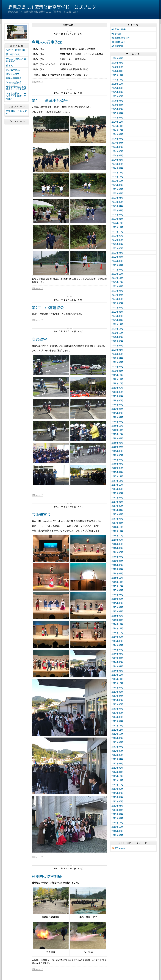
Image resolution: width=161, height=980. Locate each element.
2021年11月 (117, 278)
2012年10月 (117, 734)
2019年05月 (117, 404)
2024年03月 (117, 160)
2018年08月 (117, 443)
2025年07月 (117, 92)
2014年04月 (117, 658)
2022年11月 (117, 227)
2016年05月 (117, 556)
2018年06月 (117, 451)
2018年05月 (117, 455)
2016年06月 (117, 552)
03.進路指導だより (121, 38)
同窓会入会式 (13, 74)
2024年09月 (117, 134)
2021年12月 (117, 274)
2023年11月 (117, 176)
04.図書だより (118, 42)
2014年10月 (117, 632)
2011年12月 (117, 776)
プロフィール (17, 121)
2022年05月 (117, 253)
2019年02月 (117, 417)
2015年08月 (117, 594)
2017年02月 (117, 519)
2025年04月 (117, 105)
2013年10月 (117, 683)
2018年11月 (117, 430)
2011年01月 (117, 818)
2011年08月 (117, 793)
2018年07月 (117, 447)
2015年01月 (117, 620)
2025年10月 (117, 84)
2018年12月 (117, 426)
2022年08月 (117, 240)
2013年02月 (117, 717)
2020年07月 (117, 345)
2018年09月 (117, 438)
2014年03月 (117, 662)
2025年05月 (117, 101)
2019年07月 (117, 396)
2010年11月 (117, 822)
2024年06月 (117, 147)
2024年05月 (117, 151)
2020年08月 (117, 341)
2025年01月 (117, 117)
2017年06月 (117, 502)
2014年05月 (117, 654)
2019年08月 (117, 392)
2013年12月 (117, 675)
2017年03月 (117, 514)
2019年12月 (117, 375)
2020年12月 (117, 324)
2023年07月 (117, 193)
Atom (122, 848)
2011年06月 (117, 801)
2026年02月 (117, 67)
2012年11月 (117, 730)
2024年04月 (117, 155)
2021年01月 (117, 320)
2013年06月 (117, 700)
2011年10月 (117, 784)
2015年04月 (117, 607)
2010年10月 (117, 827)
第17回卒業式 (13, 70)
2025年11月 (117, 79)
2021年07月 (117, 295)
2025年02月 (117, 113)
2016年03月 (117, 565)
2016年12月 (117, 527)
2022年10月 (117, 231)
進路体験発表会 (14, 78)
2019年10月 (117, 383)
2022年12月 (117, 223)
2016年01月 (117, 573)
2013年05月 (117, 704)
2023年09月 (117, 185)
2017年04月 (117, 510)
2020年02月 (117, 366)
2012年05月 (117, 755)
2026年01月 (117, 71)
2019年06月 (117, 400)
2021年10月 (117, 282)
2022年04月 (117, 257)
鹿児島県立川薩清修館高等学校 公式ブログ (52, 7)
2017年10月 (117, 485)
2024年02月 (117, 164)
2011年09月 (117, 789)
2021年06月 (117, 299)
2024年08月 (117, 138)
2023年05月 (117, 202)
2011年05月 (117, 806)
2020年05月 (117, 354)
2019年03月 (117, 413)
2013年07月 (117, 696)
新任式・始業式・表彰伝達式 (16, 60)
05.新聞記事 (117, 46)
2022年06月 (117, 248)
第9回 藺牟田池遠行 (50, 100)
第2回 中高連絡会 (48, 307)
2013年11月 (117, 679)
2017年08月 (117, 493)
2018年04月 (117, 459)
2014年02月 (117, 666)
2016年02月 (117, 569)
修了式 (9, 65)
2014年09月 (117, 637)
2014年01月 (117, 671)
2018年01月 (117, 472)
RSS (116, 848)
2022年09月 (117, 236)
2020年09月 (117, 337)
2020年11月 (117, 329)
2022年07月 (117, 244)
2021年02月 (117, 316)
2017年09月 (117, 489)
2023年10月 (117, 181)
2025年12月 (117, 75)
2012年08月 (117, 742)
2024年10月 (117, 130)
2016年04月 (117, 561)
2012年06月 (117, 751)
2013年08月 (117, 692)
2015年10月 (117, 586)
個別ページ (37, 81)
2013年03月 (117, 713)
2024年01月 (117, 168)
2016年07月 (117, 548)
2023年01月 (117, 219)
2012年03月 (117, 763)
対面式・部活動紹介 (16, 50)
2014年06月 (117, 649)
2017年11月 (117, 481)
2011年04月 (117, 810)
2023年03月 (117, 210)
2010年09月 (117, 831)
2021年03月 (117, 312)
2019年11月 (117, 379)
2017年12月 (117, 476)
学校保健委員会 (14, 82)
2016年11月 (117, 531)
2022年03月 (117, 261)
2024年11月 (117, 126)
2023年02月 (117, 214)
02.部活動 (116, 34)
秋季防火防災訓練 (47, 876)
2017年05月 (117, 506)
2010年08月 (117, 835)
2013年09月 (117, 687)
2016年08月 (117, 544)
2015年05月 (117, 603)
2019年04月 (117, 409)
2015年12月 (117, 578)
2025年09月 (117, 88)
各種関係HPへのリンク (16, 112)
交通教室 (39, 339)
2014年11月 (117, 628)
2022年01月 (117, 269)
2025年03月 (117, 109)
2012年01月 (117, 772)
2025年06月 (117, 96)
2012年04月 (117, 759)
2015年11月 (117, 582)
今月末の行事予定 (47, 42)
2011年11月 (117, 780)
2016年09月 (117, 540)
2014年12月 (117, 624)
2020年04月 (117, 358)
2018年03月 (117, 464)
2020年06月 (117, 350)
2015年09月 (117, 590)
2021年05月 (117, 303)
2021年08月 (117, 291)
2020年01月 (117, 371)
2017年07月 (117, 497)
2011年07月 (117, 797)
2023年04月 (117, 206)
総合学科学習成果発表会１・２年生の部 (16, 88)
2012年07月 (117, 747)
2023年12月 (117, 172)
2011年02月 (117, 814)
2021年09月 (117, 286)
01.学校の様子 (118, 29)
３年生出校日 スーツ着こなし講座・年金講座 (16, 96)
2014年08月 (117, 641)
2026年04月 (117, 58)
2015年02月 (117, 616)
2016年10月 (117, 535)
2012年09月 (117, 738)
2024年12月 (117, 122)
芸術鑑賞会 (41, 514)
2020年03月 (117, 362)
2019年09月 (117, 388)
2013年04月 (117, 709)
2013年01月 (117, 721)
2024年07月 (117, 143)
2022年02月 (117, 265)
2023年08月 (117, 189)
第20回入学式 (13, 54)
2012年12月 (117, 725)
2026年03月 (117, 63)
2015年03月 (117, 611)
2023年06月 (117, 198)
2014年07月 (117, 645)
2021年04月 (117, 307)
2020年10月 (117, 333)
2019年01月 (117, 421)
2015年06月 (117, 599)
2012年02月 (117, 768)
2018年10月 (117, 434)
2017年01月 (117, 523)
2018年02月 (117, 468)
